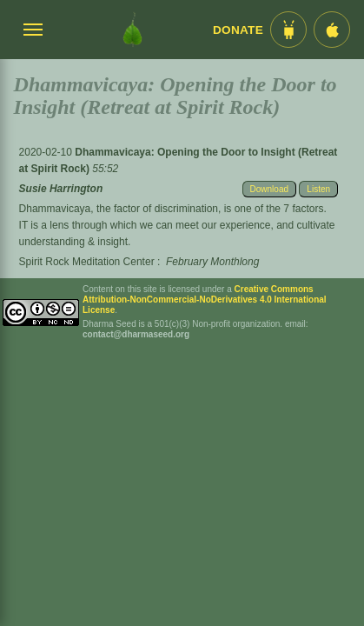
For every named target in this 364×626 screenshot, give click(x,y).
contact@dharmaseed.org (136, 334)
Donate (238, 30)
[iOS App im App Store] (332, 30)
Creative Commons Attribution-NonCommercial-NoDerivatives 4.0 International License (205, 300)
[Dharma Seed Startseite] (132, 30)
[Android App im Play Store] (288, 30)
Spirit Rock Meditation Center (87, 262)
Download (269, 189)
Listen (318, 189)
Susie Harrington (61, 189)
